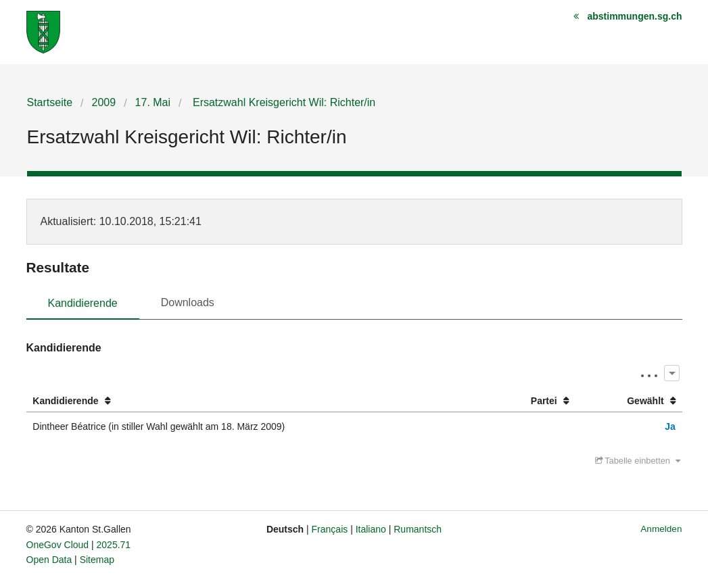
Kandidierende (83, 303)
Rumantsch (418, 529)
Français (330, 529)
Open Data (49, 560)
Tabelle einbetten (638, 461)
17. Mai (153, 102)
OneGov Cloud (58, 545)
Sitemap (97, 560)
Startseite (50, 102)
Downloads (188, 302)
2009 (104, 102)
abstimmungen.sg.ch (634, 16)
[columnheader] (257, 401)
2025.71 (114, 545)
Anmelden (661, 529)
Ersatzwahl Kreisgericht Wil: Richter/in (283, 102)
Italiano (371, 529)
